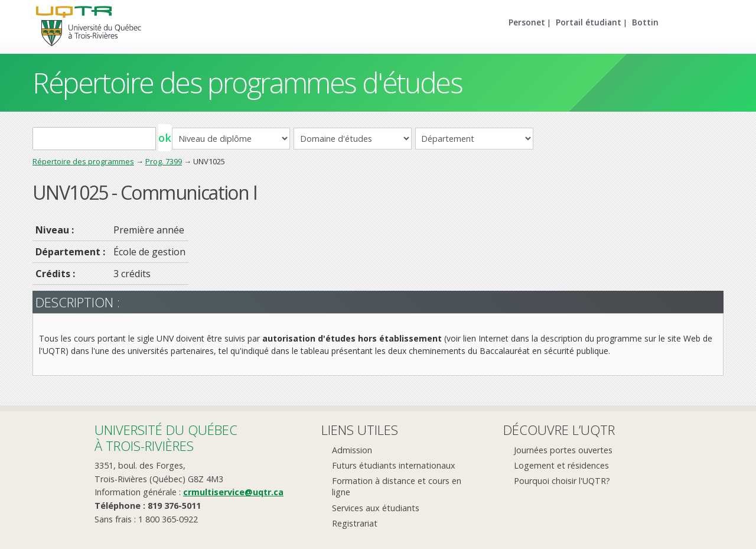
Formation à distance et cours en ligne (397, 486)
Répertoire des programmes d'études (247, 82)
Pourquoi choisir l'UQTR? (562, 481)
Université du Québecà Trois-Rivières (166, 438)
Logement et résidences (561, 465)
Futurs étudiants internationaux (394, 465)
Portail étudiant (589, 22)
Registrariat (355, 523)
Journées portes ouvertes (563, 450)
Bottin (645, 22)
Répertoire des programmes (83, 161)
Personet (527, 22)
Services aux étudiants (376, 508)
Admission (352, 450)
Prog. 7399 (164, 161)
